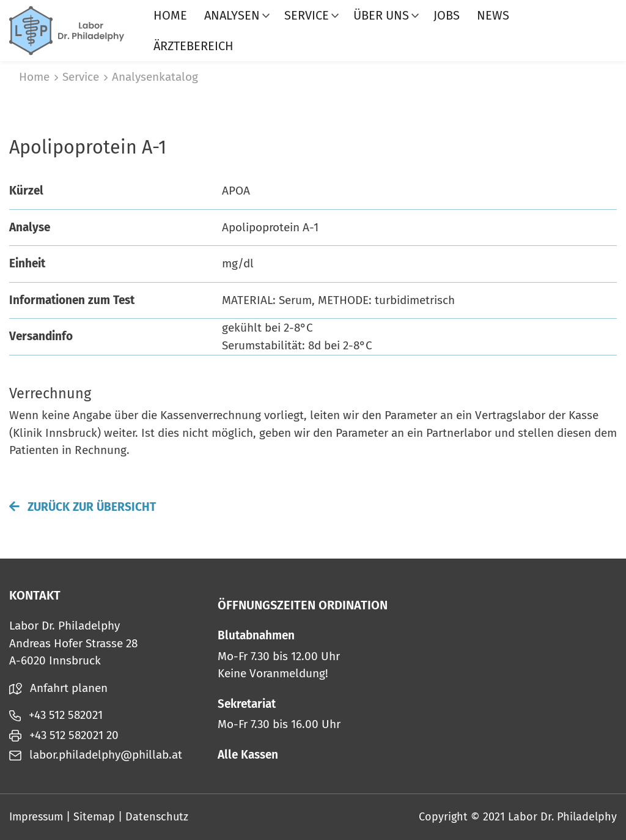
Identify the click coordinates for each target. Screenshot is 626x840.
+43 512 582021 (56, 715)
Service (307, 15)
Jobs (447, 15)
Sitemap (94, 817)
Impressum (36, 817)
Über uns (381, 15)
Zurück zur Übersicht (83, 507)
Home (170, 15)
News (493, 15)
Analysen (232, 15)
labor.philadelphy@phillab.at (96, 755)
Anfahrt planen (58, 688)
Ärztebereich (193, 46)
